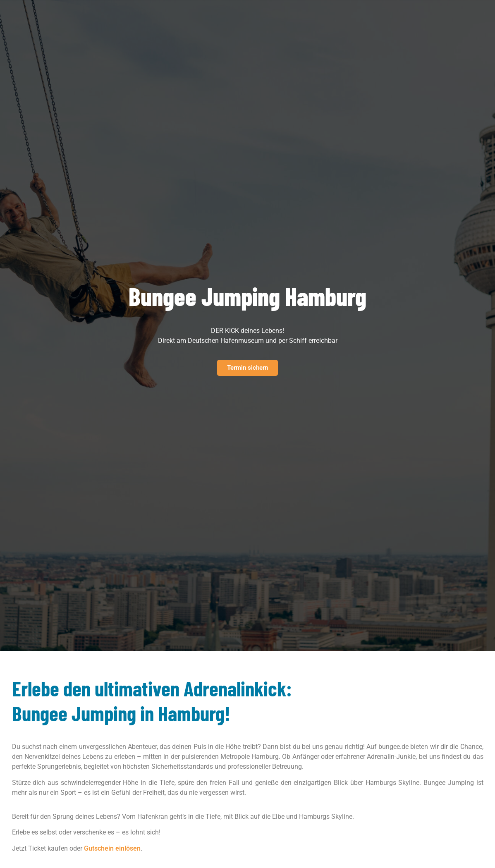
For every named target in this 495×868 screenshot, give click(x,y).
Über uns (230, 14)
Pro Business (181, 14)
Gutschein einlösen (112, 848)
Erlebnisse (124, 14)
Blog (305, 14)
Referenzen (270, 14)
